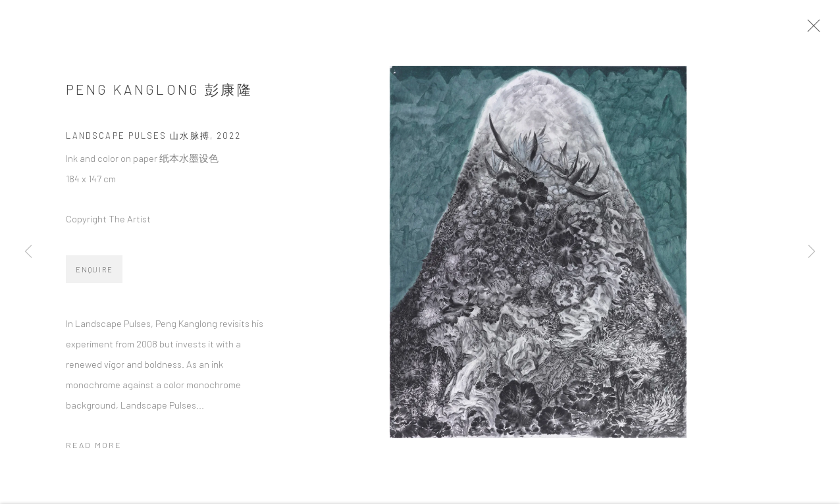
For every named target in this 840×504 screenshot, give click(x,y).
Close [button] (820, 30)
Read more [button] (94, 449)
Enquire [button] (94, 274)
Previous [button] (28, 252)
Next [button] (812, 252)
